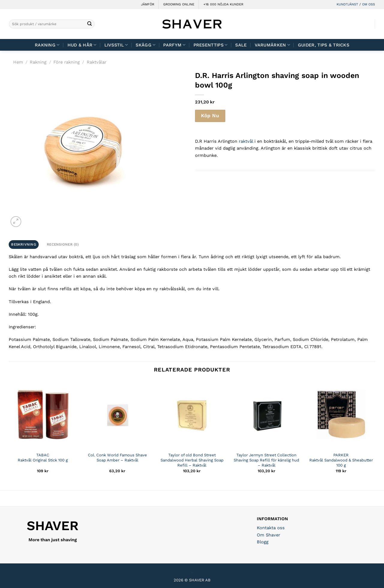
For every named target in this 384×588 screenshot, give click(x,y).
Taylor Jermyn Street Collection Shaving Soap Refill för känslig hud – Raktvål (266, 460)
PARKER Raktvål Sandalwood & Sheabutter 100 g (341, 460)
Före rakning (67, 62)
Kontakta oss (271, 528)
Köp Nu (210, 116)
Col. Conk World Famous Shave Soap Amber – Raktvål (117, 458)
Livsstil (116, 45)
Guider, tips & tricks (324, 45)
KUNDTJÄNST (347, 4)
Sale (241, 45)
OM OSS (369, 4)
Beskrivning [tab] (24, 244)
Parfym (174, 45)
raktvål (246, 141)
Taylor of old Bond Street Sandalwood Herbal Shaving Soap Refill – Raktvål (192, 460)
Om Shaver (268, 535)
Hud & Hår (82, 45)
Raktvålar (97, 62)
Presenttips (211, 45)
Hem (18, 62)
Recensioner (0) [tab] (63, 244)
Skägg (145, 45)
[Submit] (90, 24)
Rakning (47, 45)
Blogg (263, 542)
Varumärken (272, 45)
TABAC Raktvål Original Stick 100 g (43, 458)
